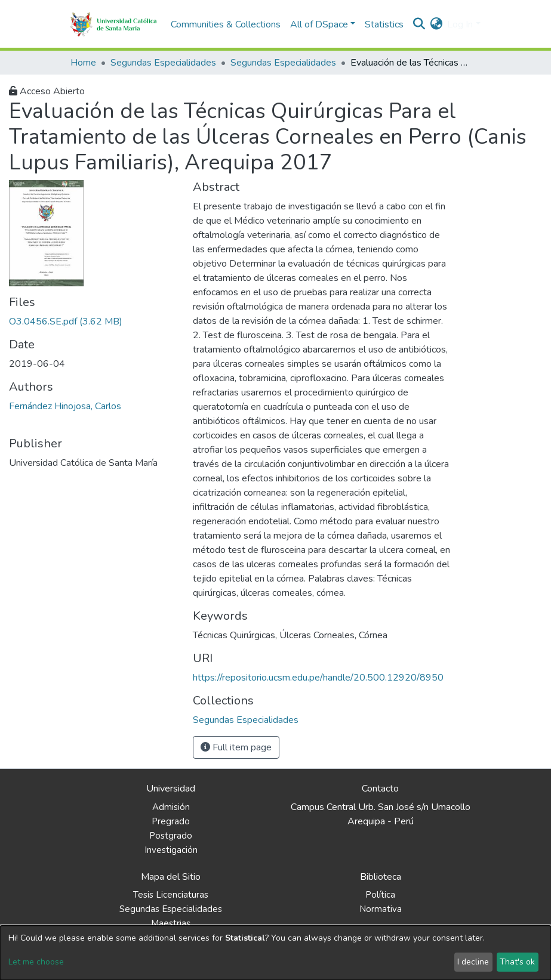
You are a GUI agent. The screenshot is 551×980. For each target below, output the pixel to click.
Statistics (384, 24)
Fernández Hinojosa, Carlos (65, 406)
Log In (460, 24)
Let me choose (36, 962)
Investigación (171, 850)
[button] (436, 24)
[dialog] (275, 953)
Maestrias (171, 923)
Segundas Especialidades (163, 63)
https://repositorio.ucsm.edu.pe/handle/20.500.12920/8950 (318, 678)
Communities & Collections (226, 24)
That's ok (517, 962)
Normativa (381, 909)
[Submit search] (419, 24)
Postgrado (171, 836)
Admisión (171, 807)
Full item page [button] (236, 747)
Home (83, 63)
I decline (473, 962)
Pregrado (171, 821)
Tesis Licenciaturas (171, 895)
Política (380, 895)
